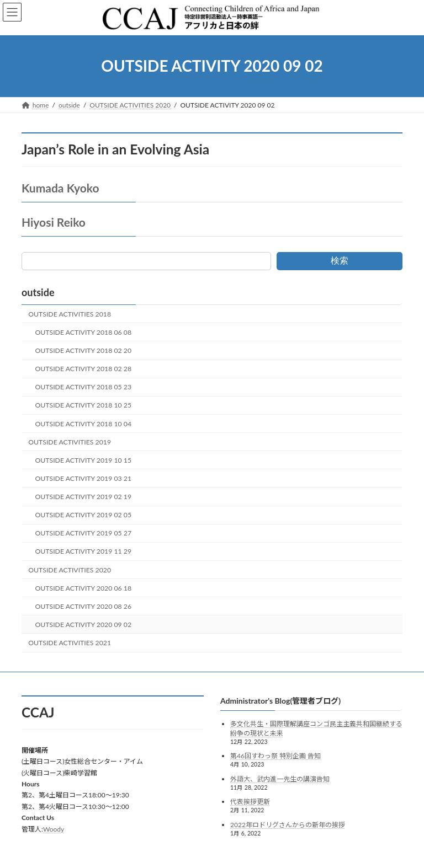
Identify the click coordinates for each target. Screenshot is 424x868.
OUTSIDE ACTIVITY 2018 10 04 (83, 424)
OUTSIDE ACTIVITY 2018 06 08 (83, 332)
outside (38, 292)
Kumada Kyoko (60, 188)
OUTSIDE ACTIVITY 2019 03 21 (83, 478)
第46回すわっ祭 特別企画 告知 (275, 756)
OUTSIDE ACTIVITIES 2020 (70, 570)
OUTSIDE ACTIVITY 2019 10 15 (83, 460)
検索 (340, 261)
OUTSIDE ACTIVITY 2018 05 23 (83, 387)
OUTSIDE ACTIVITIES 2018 (70, 314)
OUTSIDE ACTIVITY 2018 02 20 (83, 350)
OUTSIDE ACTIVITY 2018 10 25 (83, 405)
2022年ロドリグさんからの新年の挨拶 (288, 825)
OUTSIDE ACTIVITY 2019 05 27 (83, 533)
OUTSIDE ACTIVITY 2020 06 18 (83, 588)
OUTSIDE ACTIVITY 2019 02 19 (83, 497)
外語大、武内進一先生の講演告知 (280, 778)
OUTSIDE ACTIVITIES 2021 (70, 643)
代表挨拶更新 (250, 802)
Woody (54, 829)
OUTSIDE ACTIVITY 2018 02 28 (83, 369)
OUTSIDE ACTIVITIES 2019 (70, 442)
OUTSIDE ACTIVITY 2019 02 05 (83, 515)
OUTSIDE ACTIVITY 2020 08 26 (83, 606)
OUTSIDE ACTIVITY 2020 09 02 (83, 625)
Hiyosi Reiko (54, 222)
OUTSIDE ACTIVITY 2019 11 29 (83, 551)
